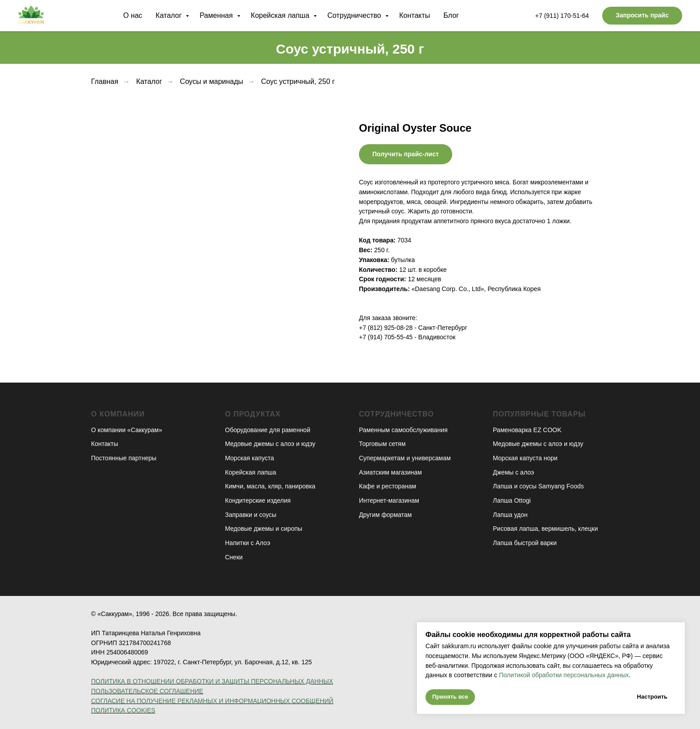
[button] (642, 16)
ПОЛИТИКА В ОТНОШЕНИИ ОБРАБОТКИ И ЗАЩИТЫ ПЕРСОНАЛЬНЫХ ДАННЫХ (212, 681)
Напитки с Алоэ (248, 543)
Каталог (170, 15)
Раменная (217, 15)
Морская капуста (250, 458)
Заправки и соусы (251, 515)
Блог (451, 15)
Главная (105, 81)
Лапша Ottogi (512, 500)
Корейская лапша (281, 15)
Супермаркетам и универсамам (405, 458)
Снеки (234, 557)
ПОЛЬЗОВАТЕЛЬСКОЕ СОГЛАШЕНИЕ (147, 691)
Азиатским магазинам (390, 472)
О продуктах (253, 414)
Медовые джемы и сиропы (264, 529)
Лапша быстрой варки (525, 543)
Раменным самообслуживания (403, 430)
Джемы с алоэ (513, 472)
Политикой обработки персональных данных (563, 675)
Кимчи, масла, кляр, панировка (270, 486)
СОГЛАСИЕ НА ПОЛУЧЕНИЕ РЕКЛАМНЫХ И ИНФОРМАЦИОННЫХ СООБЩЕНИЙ (212, 701)
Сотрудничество (355, 15)
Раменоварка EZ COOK (527, 430)
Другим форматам (385, 515)
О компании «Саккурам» (127, 430)
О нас (133, 15)
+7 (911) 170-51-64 (562, 16)
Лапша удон (510, 515)
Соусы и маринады (212, 81)
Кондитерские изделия (258, 500)
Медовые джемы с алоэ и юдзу (270, 444)
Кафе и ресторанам (387, 486)
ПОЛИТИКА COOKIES (123, 710)
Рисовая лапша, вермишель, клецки (545, 529)
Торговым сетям (382, 444)
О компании (118, 414)
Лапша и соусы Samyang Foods (538, 486)
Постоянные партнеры (124, 458)
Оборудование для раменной (268, 430)
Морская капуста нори (525, 458)
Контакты (415, 15)
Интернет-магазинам (389, 500)
